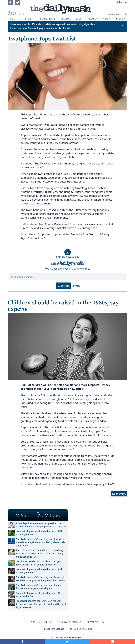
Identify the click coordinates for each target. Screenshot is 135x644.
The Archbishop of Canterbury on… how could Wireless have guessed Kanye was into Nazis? (41, 579)
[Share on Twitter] (67, 641)
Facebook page (36, 28)
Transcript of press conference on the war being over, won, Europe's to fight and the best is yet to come (41, 604)
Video (107, 19)
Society (29, 19)
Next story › (119, 494)
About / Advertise (42, 622)
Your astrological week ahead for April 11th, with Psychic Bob (40, 571)
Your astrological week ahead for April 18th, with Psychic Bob (40, 533)
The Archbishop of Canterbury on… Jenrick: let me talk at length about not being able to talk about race (41, 542)
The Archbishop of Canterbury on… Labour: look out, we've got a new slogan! (39, 587)
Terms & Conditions (69, 622)
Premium (93, 19)
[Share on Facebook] (22, 641)
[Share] (112, 641)
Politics (15, 19)
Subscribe (63, 286)
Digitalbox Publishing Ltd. (71, 637)
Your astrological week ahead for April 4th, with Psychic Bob (39, 595)
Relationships (47, 19)
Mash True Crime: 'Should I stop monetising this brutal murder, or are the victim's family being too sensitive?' (40, 553)
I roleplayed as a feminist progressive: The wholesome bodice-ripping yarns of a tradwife (41, 525)
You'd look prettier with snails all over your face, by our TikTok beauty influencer (39, 563)
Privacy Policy (95, 622)
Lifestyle (65, 19)
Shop (120, 19)
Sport (79, 19)
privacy (76, 286)
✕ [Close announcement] (122, 25)
